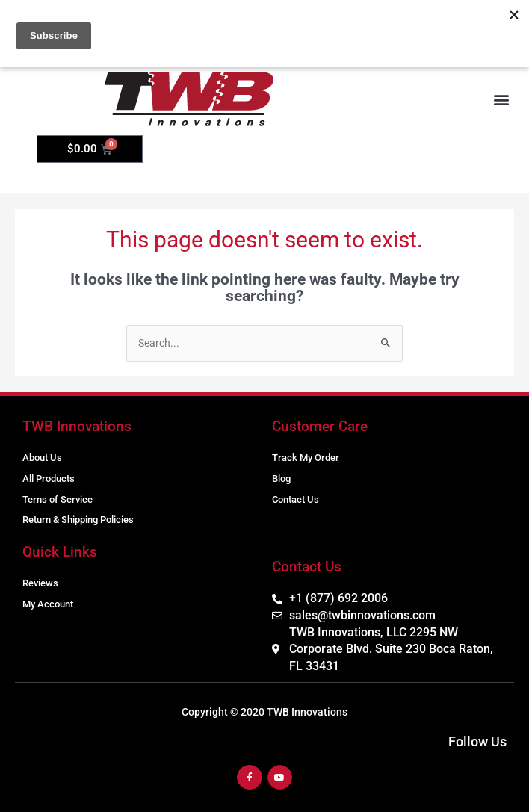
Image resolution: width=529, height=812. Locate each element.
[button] (502, 100)
